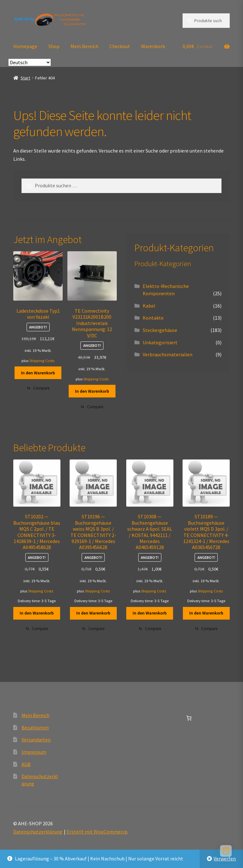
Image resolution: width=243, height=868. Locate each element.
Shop (54, 46)
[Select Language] (30, 62)
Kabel (149, 306)
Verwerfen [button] (225, 859)
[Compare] (38, 388)
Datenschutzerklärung (38, 832)
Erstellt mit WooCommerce (97, 832)
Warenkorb (153, 46)
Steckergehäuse (160, 330)
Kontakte (153, 318)
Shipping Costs (42, 361)
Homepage (25, 46)
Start (25, 78)
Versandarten (36, 740)
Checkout (120, 46)
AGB (26, 764)
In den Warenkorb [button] (38, 373)
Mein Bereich (84, 46)
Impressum (34, 752)
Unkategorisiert (160, 342)
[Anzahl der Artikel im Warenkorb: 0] (189, 718)
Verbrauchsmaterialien (168, 354)
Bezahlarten (35, 727)
